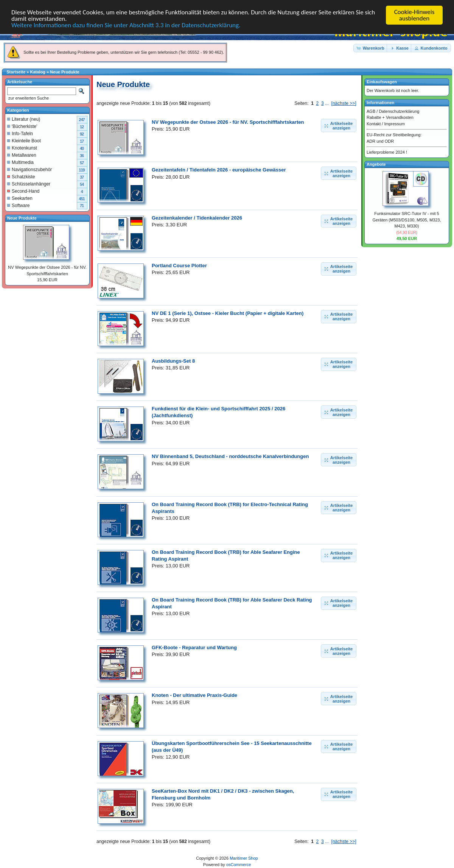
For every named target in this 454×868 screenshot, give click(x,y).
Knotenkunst (22, 148)
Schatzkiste (21, 177)
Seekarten (20, 198)
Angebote (376, 164)
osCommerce (239, 865)
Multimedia (20, 162)
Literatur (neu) (24, 119)
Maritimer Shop (244, 858)
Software (18, 206)
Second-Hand (23, 191)
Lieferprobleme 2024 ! (387, 152)
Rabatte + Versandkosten (390, 117)
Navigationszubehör (30, 170)
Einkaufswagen (382, 82)
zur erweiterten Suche (28, 98)
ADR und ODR (380, 141)
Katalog (38, 72)
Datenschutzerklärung (399, 111)
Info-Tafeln (20, 134)
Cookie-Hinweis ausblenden (414, 15)
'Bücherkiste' (22, 126)
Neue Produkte (65, 72)
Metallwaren (22, 155)
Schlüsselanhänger (29, 184)
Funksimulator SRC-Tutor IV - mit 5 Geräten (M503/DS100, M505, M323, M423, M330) (407, 220)
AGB (371, 111)
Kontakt (374, 124)
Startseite (16, 72)
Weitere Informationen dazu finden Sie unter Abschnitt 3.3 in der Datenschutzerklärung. (126, 25)
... (327, 103)
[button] (371, 48)
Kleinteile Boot (24, 141)
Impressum (394, 124)
